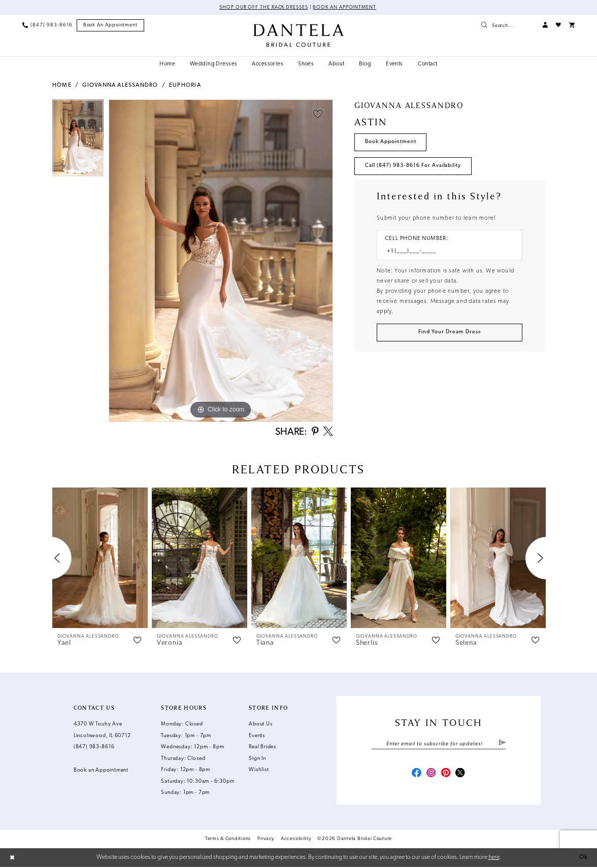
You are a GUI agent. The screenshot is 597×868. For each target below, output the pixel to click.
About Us (260, 725)
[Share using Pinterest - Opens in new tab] (315, 432)
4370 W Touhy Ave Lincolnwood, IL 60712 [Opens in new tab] (102, 731)
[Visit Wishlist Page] (558, 25)
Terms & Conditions (228, 840)
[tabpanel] (78, 141)
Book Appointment (391, 142)
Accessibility (296, 840)
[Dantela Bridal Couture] (298, 35)
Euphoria (185, 85)
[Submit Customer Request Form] (450, 333)
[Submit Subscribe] (502, 744)
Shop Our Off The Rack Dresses (264, 7)
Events (257, 736)
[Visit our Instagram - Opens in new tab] (431, 774)
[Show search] (507, 25)
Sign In (257, 759)
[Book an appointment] (111, 25)
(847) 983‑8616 (94, 748)
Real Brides (262, 748)
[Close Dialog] (12, 858)
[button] (545, 25)
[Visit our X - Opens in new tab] (460, 774)
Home (62, 85)
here (494, 858)
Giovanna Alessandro (120, 85)
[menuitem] (47, 25)
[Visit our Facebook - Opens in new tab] (417, 774)
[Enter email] (438, 744)
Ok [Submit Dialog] (584, 858)
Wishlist (259, 771)
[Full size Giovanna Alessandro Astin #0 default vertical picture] (221, 261)
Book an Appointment (345, 7)
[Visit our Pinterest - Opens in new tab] (446, 774)
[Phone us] (47, 25)
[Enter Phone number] (446, 252)
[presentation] (100, 559)
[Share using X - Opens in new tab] (328, 432)
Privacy (266, 840)
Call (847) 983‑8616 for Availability (413, 166)
